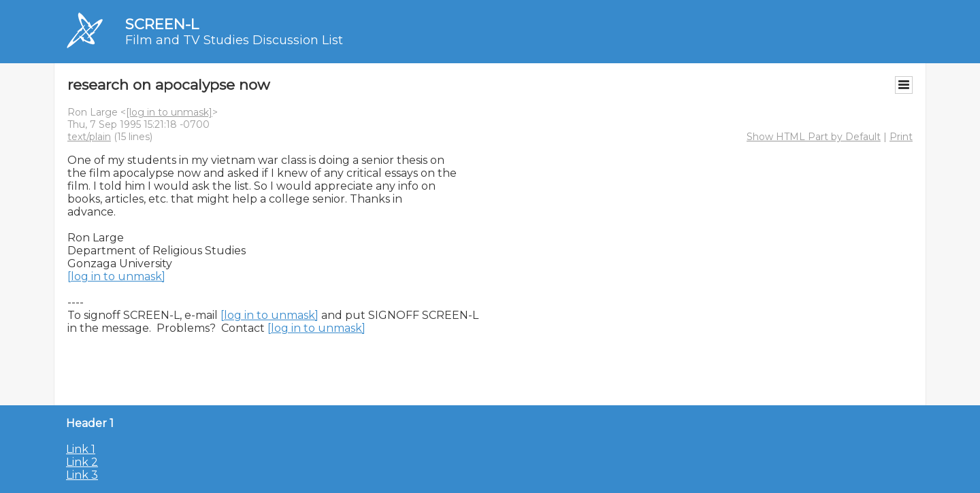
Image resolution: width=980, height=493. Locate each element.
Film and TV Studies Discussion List (234, 40)
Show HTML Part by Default (814, 137)
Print (901, 137)
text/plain (89, 137)
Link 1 (81, 449)
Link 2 (82, 462)
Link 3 (82, 475)
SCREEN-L (162, 24)
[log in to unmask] (169, 112)
